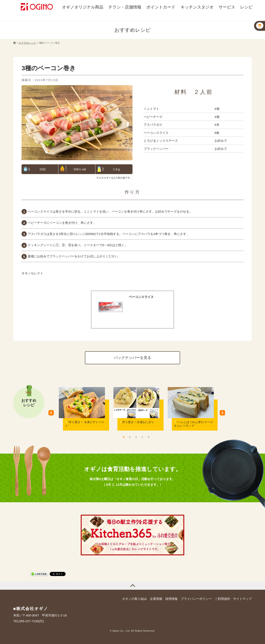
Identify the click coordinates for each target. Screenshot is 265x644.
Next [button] (224, 414)
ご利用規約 (222, 599)
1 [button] (124, 437)
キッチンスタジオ (197, 7)
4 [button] (142, 437)
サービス (227, 7)
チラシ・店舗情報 (125, 7)
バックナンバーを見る (132, 358)
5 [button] (148, 437)
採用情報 (171, 599)
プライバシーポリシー (196, 599)
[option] (82, 414)
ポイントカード (161, 7)
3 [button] (136, 437)
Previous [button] (53, 414)
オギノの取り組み (135, 599)
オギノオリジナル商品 (83, 7)
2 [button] (130, 437)
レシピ (246, 7)
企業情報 (156, 599)
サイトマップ (242, 599)
